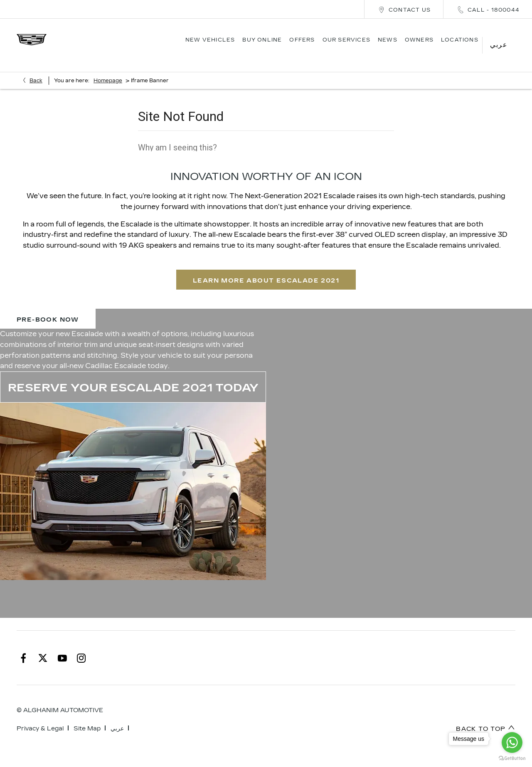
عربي (117, 717)
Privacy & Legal (40, 717)
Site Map (87, 717)
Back (36, 69)
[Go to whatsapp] (512, 742)
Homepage (108, 69)
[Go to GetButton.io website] (512, 758)
